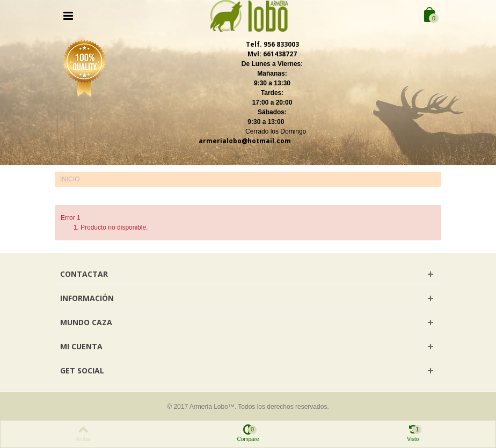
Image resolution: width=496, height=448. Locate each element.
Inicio (70, 179)
